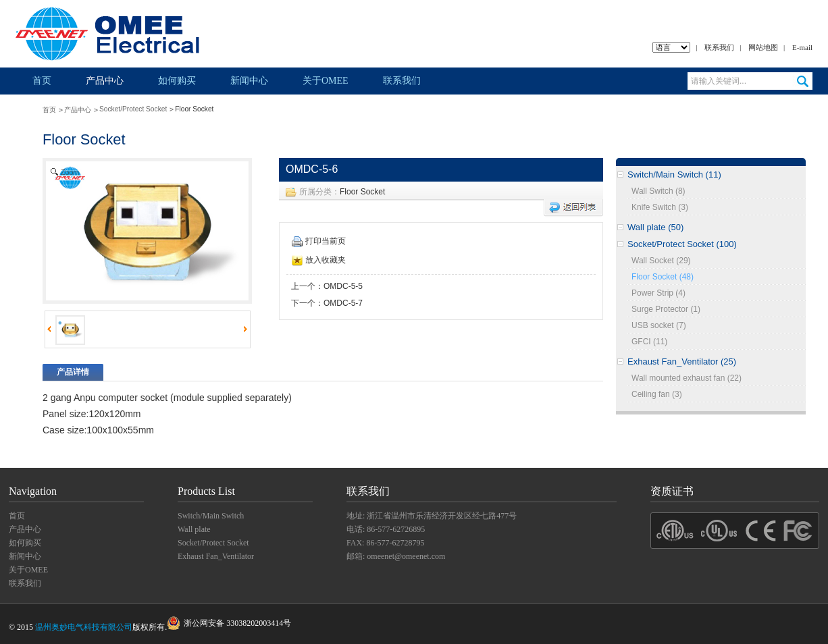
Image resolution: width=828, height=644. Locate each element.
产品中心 (105, 81)
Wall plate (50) (655, 227)
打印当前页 (319, 241)
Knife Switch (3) (660, 207)
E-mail (802, 47)
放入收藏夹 (319, 260)
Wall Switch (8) (658, 191)
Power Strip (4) (658, 293)
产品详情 (73, 372)
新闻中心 (249, 81)
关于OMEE (326, 81)
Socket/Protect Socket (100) (682, 244)
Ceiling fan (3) (657, 394)
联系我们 (719, 47)
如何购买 (177, 81)
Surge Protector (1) (666, 309)
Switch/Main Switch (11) (674, 175)
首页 (42, 81)
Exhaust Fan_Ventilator (216, 556)
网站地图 (763, 47)
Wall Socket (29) (661, 261)
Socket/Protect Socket (133, 109)
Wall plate (194, 529)
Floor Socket (362, 192)
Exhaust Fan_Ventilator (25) (682, 361)
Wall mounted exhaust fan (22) (687, 378)
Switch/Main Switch (211, 516)
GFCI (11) (649, 342)
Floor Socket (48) (663, 277)
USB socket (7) (659, 325)
